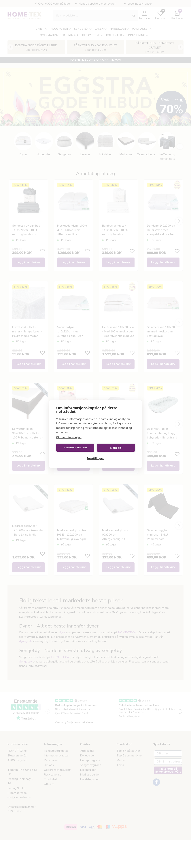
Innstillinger (95, 458)
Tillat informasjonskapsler (75, 448)
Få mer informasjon (69, 437)
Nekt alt (116, 448)
